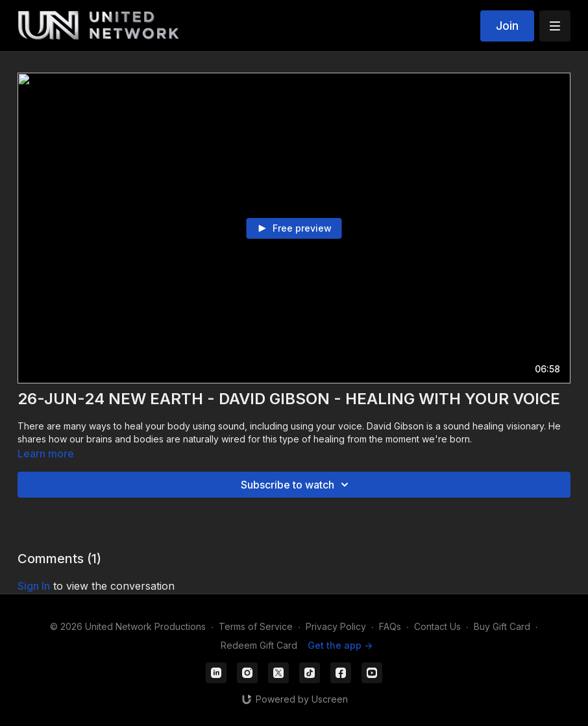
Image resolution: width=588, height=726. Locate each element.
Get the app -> (340, 645)
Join (507, 26)
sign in (34, 586)
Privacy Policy (336, 626)
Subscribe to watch (297, 485)
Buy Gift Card (502, 626)
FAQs (390, 626)
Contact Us (437, 626)
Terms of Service (256, 626)
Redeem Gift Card (259, 645)
